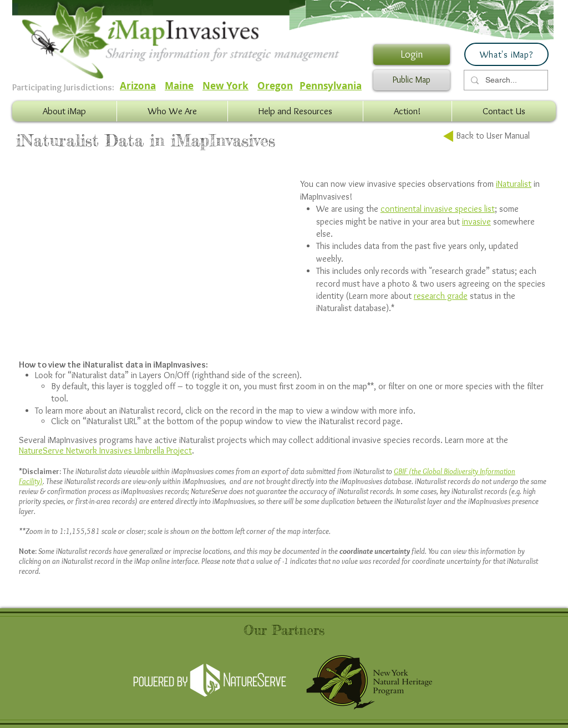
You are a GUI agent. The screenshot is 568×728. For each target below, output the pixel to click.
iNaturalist (514, 184)
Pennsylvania (331, 86)
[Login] (412, 55)
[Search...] (505, 80)
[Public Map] (412, 80)
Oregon (275, 86)
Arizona (138, 86)
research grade (441, 296)
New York (225, 86)
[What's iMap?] (506, 54)
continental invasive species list (438, 209)
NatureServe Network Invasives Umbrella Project (105, 450)
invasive (476, 222)
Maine (179, 86)
